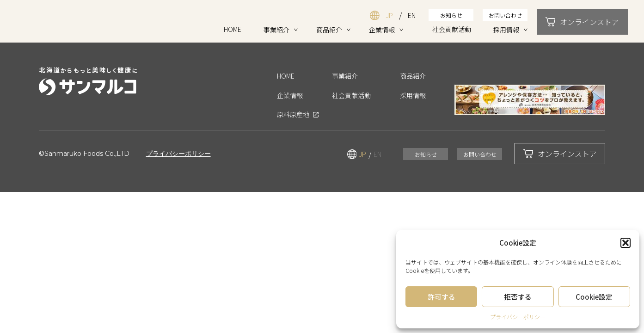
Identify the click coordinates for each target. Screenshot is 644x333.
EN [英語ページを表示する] (412, 15)
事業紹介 (276, 30)
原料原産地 (293, 115)
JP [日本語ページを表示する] (389, 15)
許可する (442, 297)
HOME (233, 29)
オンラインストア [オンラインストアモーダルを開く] (582, 22)
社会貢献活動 (452, 29)
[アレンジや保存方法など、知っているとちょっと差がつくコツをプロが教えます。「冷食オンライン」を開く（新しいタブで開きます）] (530, 100)
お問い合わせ (505, 15)
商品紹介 (329, 30)
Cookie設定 (594, 297)
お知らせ (451, 15)
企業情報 (382, 30)
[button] (626, 243)
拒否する (518, 297)
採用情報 (506, 30)
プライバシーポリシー (518, 317)
